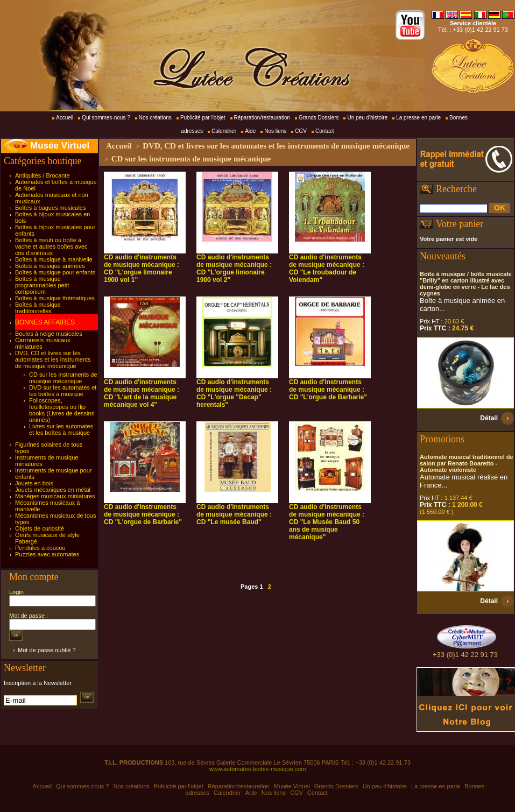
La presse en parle (418, 118)
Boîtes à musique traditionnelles (38, 308)
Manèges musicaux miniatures (55, 496)
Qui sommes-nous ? (106, 118)
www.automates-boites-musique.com (258, 769)
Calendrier (224, 131)
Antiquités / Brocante (43, 175)
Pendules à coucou (40, 548)
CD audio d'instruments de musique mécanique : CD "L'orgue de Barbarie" (328, 390)
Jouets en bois (34, 483)
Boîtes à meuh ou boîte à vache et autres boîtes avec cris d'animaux (51, 246)
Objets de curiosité (40, 528)
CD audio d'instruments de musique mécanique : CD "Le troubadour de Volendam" (327, 269)
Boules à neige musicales (49, 334)
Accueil (65, 118)
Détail (489, 418)
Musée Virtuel (60, 146)
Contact (324, 131)
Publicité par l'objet (203, 118)
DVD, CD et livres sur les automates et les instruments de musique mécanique (53, 359)
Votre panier (460, 224)
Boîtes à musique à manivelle (54, 259)
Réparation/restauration (262, 118)
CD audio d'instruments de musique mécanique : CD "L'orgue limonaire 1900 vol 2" (234, 269)
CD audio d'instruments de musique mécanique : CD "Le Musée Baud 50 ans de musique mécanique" (327, 522)
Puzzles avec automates (47, 554)
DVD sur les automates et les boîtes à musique (63, 391)
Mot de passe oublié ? (47, 650)
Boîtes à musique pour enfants (55, 272)
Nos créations (155, 118)
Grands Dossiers (319, 118)
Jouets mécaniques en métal (53, 490)
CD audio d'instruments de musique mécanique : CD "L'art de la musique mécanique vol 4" (142, 393)
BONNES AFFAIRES (45, 322)
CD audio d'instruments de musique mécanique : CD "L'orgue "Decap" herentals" (234, 393)
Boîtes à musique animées (50, 266)
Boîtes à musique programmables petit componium (42, 285)
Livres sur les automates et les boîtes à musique (61, 429)
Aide (250, 131)
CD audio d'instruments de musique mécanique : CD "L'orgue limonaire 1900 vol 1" (142, 269)
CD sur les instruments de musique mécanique (63, 378)
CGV (301, 131)
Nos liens (275, 131)
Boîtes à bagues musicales (50, 208)
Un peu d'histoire (367, 118)
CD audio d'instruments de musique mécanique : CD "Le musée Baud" (234, 514)
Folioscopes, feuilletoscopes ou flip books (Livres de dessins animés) (62, 410)
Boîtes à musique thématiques (55, 298)
